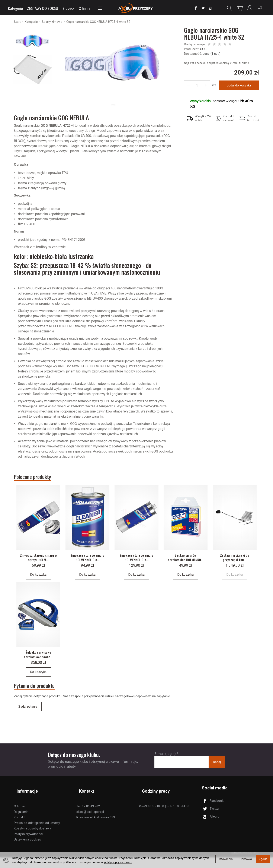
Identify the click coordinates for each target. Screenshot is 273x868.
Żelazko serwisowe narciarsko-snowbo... (38, 668)
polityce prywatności (118, 862)
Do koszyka (38, 582)
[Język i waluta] (260, 8)
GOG (203, 50)
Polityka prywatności (28, 845)
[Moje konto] (249, 8)
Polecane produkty (39, 479)
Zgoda (263, 859)
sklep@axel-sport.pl (90, 822)
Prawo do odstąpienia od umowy (37, 834)
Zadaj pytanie (28, 724)
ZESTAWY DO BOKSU (43, 8)
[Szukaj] (228, 8)
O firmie (85, 8)
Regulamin (21, 822)
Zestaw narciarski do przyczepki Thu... (235, 564)
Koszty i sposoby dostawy (32, 839)
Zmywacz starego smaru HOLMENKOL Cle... (87, 564)
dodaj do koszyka (237, 87)
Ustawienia (225, 859)
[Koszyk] (239, 8)
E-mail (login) (165, 771)
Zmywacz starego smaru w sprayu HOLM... (38, 564)
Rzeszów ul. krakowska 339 (96, 828)
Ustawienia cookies (27, 850)
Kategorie (15, 8)
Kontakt (19, 828)
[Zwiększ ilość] (188, 86)
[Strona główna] (137, 8)
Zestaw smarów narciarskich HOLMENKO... (186, 567)
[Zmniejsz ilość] (203, 86)
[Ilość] (195, 86)
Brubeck (68, 8)
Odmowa (246, 859)
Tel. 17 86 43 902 (88, 817)
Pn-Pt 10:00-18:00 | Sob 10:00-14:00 (164, 817)
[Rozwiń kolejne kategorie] (100, 8)
